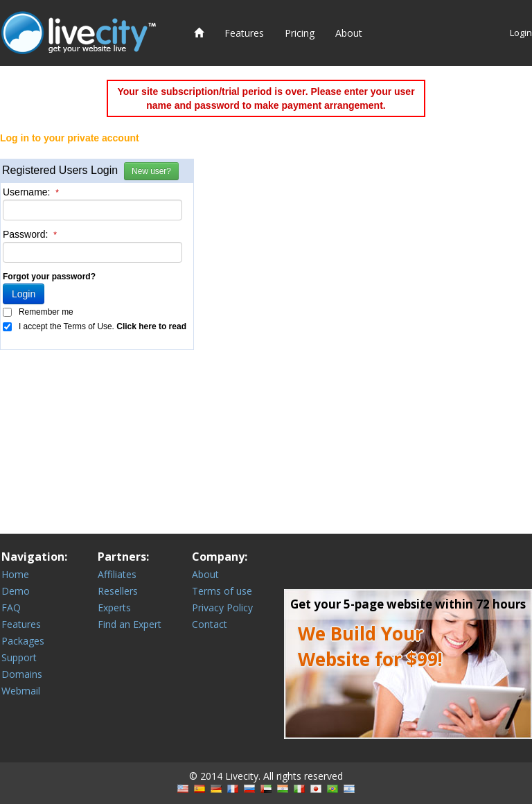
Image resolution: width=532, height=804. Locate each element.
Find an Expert (130, 624)
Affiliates (117, 574)
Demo (16, 591)
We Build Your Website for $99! (370, 646)
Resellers (118, 591)
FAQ (11, 608)
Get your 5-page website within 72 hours (408, 604)
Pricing (300, 33)
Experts (114, 608)
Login (521, 33)
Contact (210, 624)
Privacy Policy (222, 608)
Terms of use (222, 591)
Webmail (21, 691)
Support (19, 657)
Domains (22, 674)
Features (244, 33)
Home (15, 574)
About (349, 33)
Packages (23, 641)
